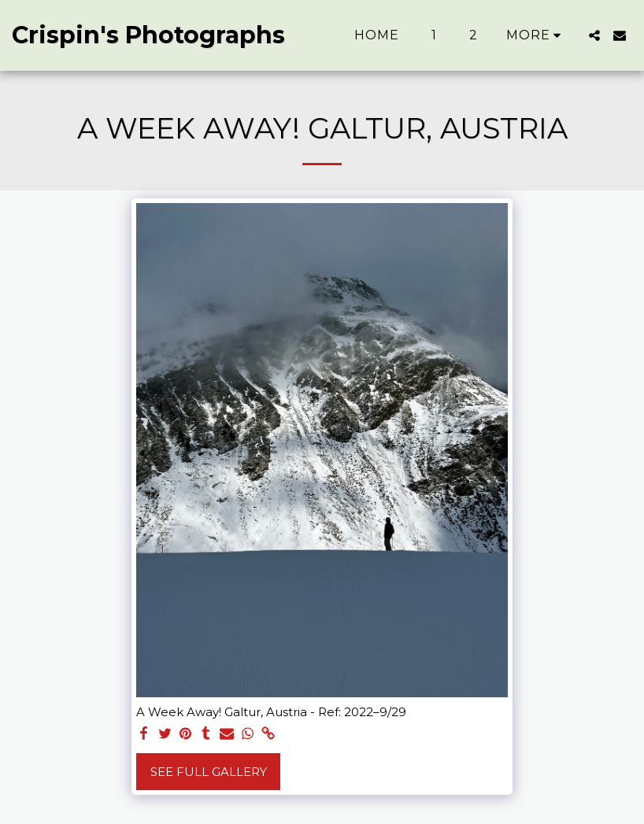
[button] (594, 35)
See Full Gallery (209, 772)
